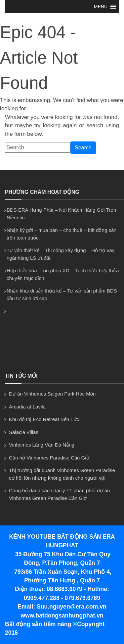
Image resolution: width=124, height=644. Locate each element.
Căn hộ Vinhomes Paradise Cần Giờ (49, 458)
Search (83, 148)
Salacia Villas (24, 432)
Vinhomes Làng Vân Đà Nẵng (42, 445)
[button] (101, 7)
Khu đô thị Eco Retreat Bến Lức (44, 419)
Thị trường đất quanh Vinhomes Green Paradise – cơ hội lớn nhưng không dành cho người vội (64, 474)
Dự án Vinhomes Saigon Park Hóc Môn (52, 394)
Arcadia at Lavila (27, 407)
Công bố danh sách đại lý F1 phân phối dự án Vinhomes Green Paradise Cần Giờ (59, 494)
